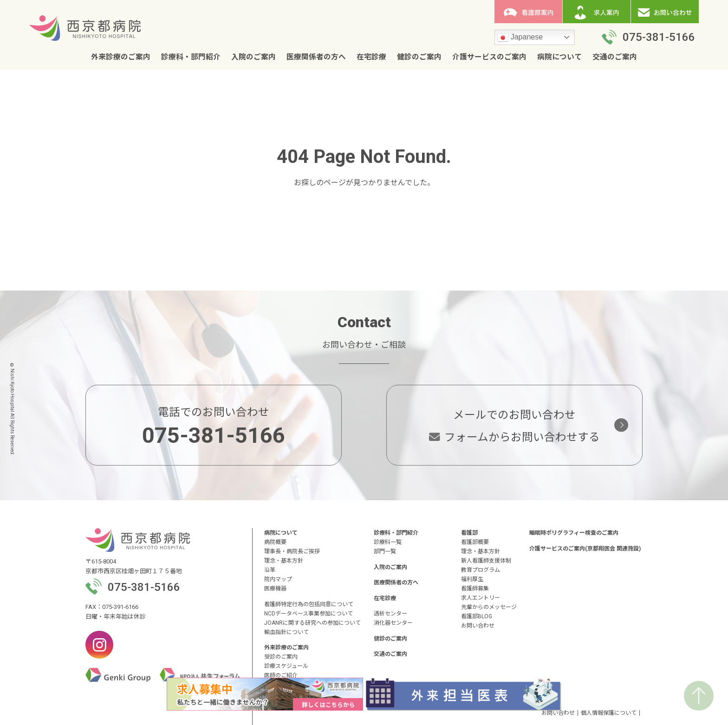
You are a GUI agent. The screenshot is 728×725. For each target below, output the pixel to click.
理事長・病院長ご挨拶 (292, 551)
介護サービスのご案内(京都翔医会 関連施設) (585, 549)
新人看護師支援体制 (486, 561)
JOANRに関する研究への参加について (312, 623)
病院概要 (275, 542)
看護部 (469, 533)
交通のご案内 (615, 57)
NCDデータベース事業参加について (309, 614)
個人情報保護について (609, 713)
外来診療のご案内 (121, 57)
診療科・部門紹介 (191, 57)
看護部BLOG (477, 616)
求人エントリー (481, 598)
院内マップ (278, 579)
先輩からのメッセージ (489, 607)
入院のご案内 (253, 57)
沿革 (270, 570)
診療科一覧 (388, 542)
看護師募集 (475, 589)
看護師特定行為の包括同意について (309, 604)
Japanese (520, 38)
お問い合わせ (478, 626)
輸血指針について (286, 632)
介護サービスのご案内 (489, 57)
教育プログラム (481, 570)
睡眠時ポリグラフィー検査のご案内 (574, 533)
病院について (559, 57)
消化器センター (393, 623)
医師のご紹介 (281, 675)
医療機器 (275, 589)
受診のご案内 (281, 657)
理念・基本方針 (284, 561)
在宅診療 (371, 57)
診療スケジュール (286, 666)
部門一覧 (385, 551)
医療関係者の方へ (316, 57)
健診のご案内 (419, 57)
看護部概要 (475, 542)
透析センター (390, 614)
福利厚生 (472, 579)
